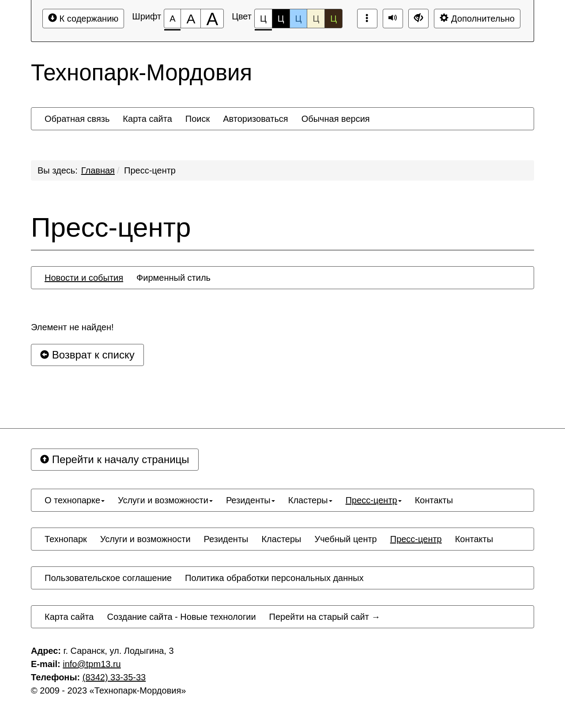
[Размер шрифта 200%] (212, 19)
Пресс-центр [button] (374, 500)
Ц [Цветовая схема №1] (263, 21)
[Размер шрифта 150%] (191, 19)
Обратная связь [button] (77, 119)
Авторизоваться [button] (255, 119)
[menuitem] (77, 119)
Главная (98, 170)
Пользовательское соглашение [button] (108, 578)
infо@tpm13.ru (92, 664)
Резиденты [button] (250, 500)
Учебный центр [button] (345, 539)
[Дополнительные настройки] (418, 19)
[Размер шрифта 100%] (172, 19)
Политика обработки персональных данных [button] (274, 578)
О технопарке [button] (75, 500)
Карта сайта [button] (147, 119)
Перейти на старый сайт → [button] (325, 617)
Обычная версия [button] (336, 119)
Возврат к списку (87, 355)
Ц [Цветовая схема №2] (281, 19)
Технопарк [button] (66, 539)
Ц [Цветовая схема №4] (316, 19)
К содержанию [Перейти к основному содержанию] (83, 18)
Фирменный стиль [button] (173, 278)
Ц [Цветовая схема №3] (299, 19)
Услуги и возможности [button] (165, 500)
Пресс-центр (150, 170)
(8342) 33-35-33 (114, 677)
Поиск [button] (198, 119)
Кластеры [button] (310, 500)
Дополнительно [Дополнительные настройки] (477, 18)
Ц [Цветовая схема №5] (333, 19)
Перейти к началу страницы (115, 459)
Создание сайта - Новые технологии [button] (181, 617)
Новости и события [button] (84, 278)
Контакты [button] (434, 500)
